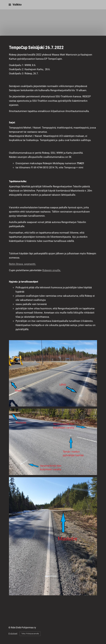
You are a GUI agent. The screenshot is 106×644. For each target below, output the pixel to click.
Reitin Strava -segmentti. (22, 264)
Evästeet (13, 634)
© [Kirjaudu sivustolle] (10, 627)
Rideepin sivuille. (52, 270)
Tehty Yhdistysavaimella (30, 634)
